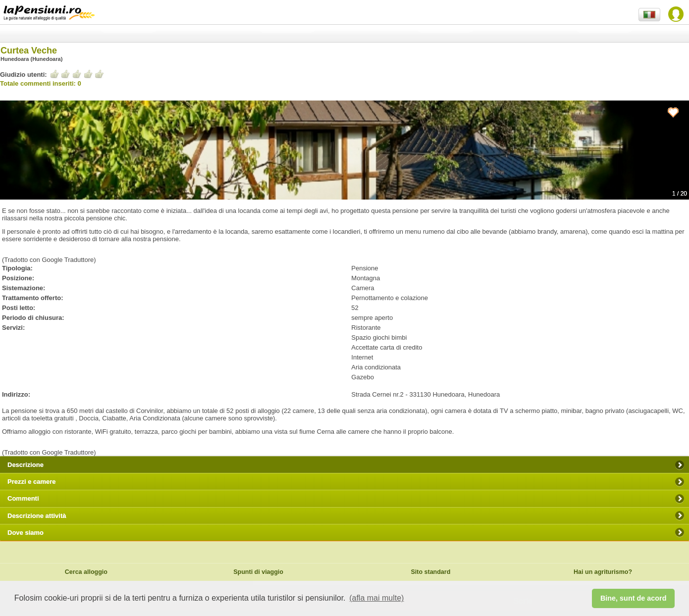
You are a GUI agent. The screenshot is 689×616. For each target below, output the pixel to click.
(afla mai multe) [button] (376, 598)
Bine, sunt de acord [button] (634, 598)
